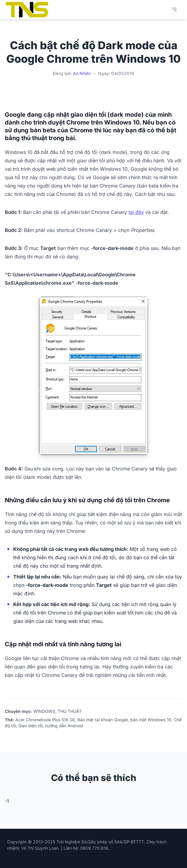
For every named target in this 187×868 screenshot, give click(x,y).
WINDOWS (44, 711)
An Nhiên (82, 73)
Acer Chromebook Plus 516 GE (45, 720)
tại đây (136, 212)
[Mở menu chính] (174, 10)
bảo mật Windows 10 (151, 720)
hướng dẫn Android (64, 726)
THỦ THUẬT (70, 711)
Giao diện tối (30, 726)
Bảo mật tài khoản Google (103, 720)
